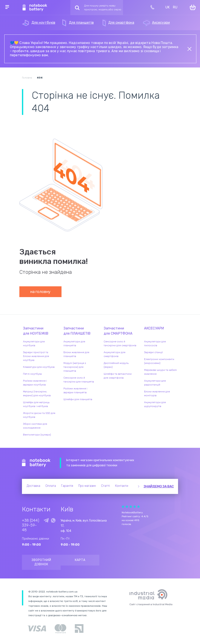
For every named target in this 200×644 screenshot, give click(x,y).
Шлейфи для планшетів (78, 399)
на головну (40, 292)
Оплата (51, 486)
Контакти (122, 486)
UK (168, 7)
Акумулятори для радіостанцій (155, 383)
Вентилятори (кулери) (37, 435)
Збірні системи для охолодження (35, 426)
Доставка (33, 486)
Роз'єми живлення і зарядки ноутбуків (35, 383)
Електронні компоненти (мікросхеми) (159, 361)
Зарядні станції (153, 352)
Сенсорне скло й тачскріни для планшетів (79, 380)
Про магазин (87, 486)
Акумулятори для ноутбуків (34, 343)
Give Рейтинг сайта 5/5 (138, 507)
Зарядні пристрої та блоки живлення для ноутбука (36, 356)
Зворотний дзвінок (41, 562)
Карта (80, 560)
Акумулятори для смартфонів (115, 354)
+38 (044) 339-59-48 (31, 525)
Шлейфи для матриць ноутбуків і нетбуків (36, 404)
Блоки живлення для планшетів (76, 354)
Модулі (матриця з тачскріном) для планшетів (75, 367)
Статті (105, 486)
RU (175, 7)
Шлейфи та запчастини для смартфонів (118, 376)
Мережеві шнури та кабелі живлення (160, 372)
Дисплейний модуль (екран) (116, 365)
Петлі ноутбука (32, 374)
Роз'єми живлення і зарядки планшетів (75, 390)
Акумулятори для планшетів (74, 343)
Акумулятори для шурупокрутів (155, 404)
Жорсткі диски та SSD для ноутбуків (39, 415)
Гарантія (67, 486)
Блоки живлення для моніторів (157, 393)
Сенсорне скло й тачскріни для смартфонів (120, 343)
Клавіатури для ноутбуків (39, 367)
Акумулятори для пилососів (155, 343)
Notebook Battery (36, 463)
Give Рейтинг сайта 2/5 (127, 507)
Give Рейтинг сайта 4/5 (135, 507)
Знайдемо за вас (159, 486)
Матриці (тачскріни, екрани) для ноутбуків (37, 393)
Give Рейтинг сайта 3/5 (131, 507)
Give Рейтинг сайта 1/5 (123, 507)
